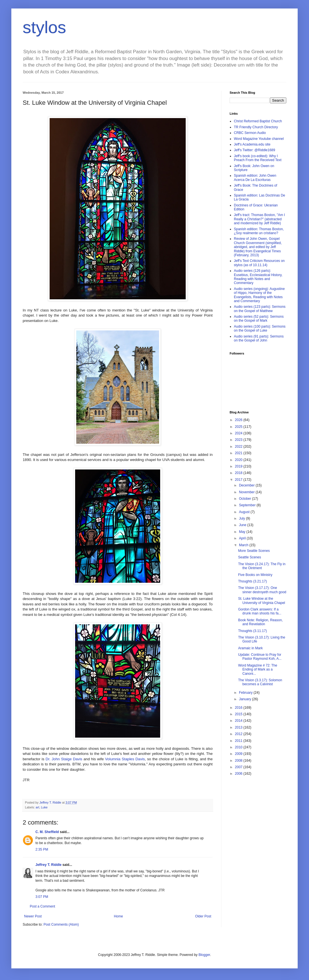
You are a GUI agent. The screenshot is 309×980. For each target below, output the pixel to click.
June (243, 525)
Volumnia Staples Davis (125, 759)
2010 (239, 747)
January (245, 699)
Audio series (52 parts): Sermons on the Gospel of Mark (259, 319)
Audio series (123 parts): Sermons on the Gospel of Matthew (260, 309)
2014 (239, 721)
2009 (239, 754)
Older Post (203, 916)
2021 (239, 453)
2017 (239, 480)
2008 (239, 761)
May (243, 532)
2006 (239, 774)
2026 (239, 420)
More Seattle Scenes (254, 551)
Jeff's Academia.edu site (252, 144)
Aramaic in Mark (250, 648)
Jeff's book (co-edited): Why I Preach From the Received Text (258, 158)
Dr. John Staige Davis (64, 759)
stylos (44, 27)
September (248, 505)
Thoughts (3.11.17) (252, 631)
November (247, 492)
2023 (239, 440)
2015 (239, 714)
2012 (239, 734)
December (247, 485)
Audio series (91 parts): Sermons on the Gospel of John (259, 338)
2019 (239, 466)
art (38, 807)
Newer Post (33, 916)
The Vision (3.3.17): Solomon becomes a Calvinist (260, 682)
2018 (239, 473)
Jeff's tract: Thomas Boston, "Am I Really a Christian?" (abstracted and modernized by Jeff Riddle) (259, 219)
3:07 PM (42, 897)
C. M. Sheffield (47, 832)
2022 (239, 447)
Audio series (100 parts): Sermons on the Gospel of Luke (260, 328)
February (246, 693)
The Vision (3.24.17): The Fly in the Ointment (262, 566)
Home (118, 916)
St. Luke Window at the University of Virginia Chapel (262, 601)
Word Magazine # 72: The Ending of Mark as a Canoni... (258, 670)
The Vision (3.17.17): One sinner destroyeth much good (262, 590)
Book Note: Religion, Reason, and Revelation (260, 622)
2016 (239, 708)
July (243, 518)
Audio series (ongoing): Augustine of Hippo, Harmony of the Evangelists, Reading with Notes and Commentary (259, 295)
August (245, 512)
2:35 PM (42, 849)
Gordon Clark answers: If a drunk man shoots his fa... (260, 611)
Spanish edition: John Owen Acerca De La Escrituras (255, 178)
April (243, 538)
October (245, 499)
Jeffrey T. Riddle (48, 865)
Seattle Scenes (250, 557)
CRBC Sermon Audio (250, 133)
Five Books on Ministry (255, 575)
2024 (239, 433)
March (244, 545)
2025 (239, 427)
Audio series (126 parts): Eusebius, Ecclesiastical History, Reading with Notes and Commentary (258, 277)
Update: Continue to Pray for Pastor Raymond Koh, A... (260, 657)
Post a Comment (42, 906)
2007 (239, 767)
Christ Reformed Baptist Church (258, 121)
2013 (239, 727)
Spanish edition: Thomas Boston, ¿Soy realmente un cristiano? (259, 231)
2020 (239, 460)
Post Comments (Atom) (61, 925)
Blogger (204, 955)
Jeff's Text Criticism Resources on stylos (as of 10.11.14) (259, 263)
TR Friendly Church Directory (256, 127)
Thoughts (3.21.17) (252, 581)
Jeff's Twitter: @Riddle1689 (254, 150)
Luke (44, 807)
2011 (239, 741)
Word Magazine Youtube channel (259, 139)
